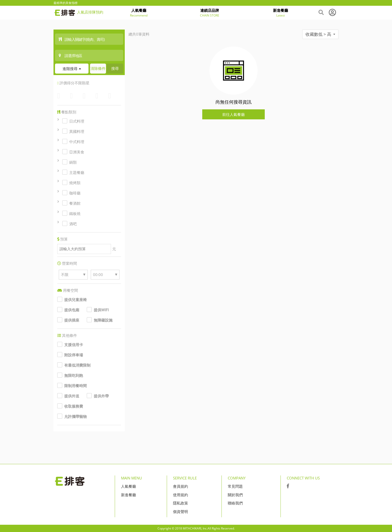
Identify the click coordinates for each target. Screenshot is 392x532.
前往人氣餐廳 (233, 114)
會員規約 (180, 486)
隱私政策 (180, 503)
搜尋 (115, 68)
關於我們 (235, 495)
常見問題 (235, 486)
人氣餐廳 (128, 486)
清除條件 (98, 68)
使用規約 (180, 495)
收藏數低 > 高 (320, 34)
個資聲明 (180, 511)
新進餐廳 (128, 495)
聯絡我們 (235, 503)
